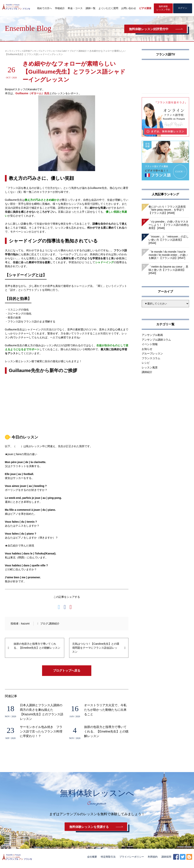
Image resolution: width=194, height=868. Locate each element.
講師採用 (166, 860)
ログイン (183, 9)
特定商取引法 (108, 860)
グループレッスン (152, 354)
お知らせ (147, 350)
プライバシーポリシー (132, 860)
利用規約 (153, 860)
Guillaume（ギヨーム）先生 (33, 94)
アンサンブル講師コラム (156, 340)
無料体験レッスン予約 (163, 9)
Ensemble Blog (28, 28)
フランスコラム (151, 359)
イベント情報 (150, 345)
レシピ (146, 364)
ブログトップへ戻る (67, 671)
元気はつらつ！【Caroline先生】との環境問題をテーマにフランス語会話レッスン (96, 648)
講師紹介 (54, 624)
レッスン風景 (150, 368)
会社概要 (92, 860)
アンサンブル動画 (152, 336)
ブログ (44, 624)
